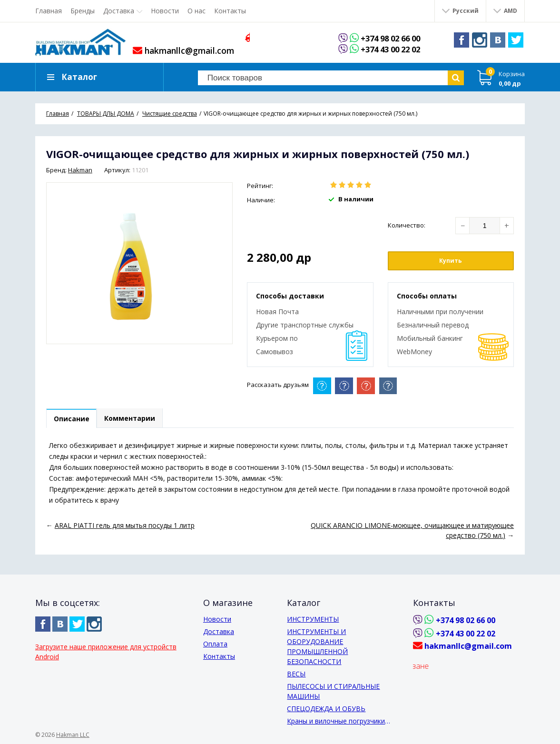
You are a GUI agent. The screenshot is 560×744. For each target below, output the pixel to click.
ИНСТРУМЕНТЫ (313, 619)
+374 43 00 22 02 (394, 50)
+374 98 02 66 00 (394, 38)
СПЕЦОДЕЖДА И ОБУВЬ (326, 709)
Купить (451, 261)
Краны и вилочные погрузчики (336, 721)
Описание (73, 419)
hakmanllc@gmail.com (185, 50)
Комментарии (134, 419)
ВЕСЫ (296, 674)
